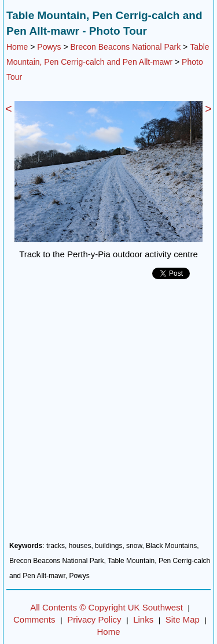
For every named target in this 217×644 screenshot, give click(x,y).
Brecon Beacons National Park (126, 47)
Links (143, 619)
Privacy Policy (94, 619)
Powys (49, 47)
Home (17, 47)
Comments (34, 619)
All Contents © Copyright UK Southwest (106, 607)
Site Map (183, 619)
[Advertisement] (108, 415)
